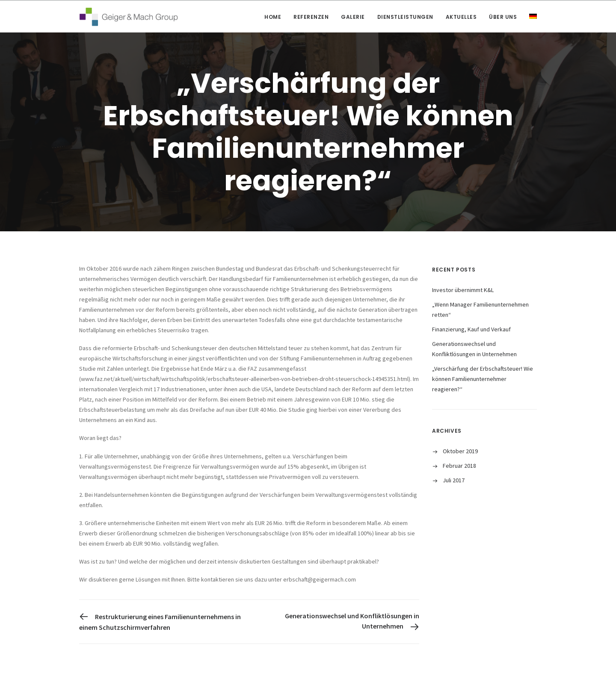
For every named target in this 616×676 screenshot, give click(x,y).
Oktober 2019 (460, 451)
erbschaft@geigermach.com (320, 579)
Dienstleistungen (405, 17)
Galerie (353, 17)
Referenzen (311, 17)
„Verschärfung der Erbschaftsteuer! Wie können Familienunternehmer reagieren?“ (483, 379)
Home (273, 17)
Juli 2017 (454, 480)
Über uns (503, 17)
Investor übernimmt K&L (463, 290)
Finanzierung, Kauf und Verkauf (471, 329)
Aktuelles (461, 17)
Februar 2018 (459, 466)
